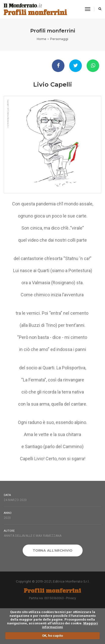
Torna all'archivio (53, 550)
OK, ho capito (52, 636)
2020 (7, 518)
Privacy (71, 598)
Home (42, 39)
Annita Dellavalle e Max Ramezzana (33, 536)
